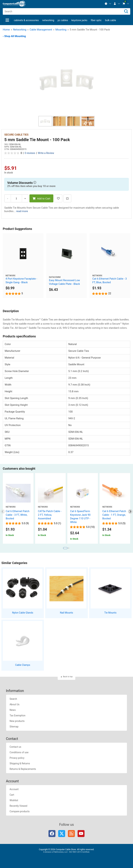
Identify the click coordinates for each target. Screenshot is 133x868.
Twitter (62, 834)
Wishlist (14, 800)
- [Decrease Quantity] (8, 198)
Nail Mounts (66, 613)
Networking (48, 20)
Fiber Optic (96, 20)
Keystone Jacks (79, 20)
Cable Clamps (23, 665)
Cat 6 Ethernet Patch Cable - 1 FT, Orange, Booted (114, 515)
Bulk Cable (111, 20)
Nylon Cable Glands (23, 613)
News (13, 710)
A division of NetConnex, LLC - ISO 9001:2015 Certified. (66, 852)
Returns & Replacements (23, 769)
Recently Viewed (18, 806)
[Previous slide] (3, 511)
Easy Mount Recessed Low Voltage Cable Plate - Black (65, 282)
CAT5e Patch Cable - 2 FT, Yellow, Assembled (50, 515)
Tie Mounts (110, 613)
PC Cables (63, 20)
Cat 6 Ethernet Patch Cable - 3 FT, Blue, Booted (110, 281)
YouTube (81, 834)
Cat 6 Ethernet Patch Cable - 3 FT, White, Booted (18, 515)
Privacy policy (17, 758)
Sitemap (14, 727)
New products (17, 721)
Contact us (15, 747)
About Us (14, 704)
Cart (12, 795)
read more (22, 211)
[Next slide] (130, 511)
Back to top (68, 677)
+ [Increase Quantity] (25, 198)
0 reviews (30, 153)
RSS (71, 834)
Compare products (20, 811)
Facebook (52, 834)
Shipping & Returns (20, 763)
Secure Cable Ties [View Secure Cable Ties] (16, 135)
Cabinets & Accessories (26, 20)
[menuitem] (108, 4)
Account (14, 789)
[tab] (65, 548)
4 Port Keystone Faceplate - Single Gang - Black (21, 281)
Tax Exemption (17, 715)
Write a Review (46, 153)
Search (13, 699)
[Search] (126, 11)
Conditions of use (19, 752)
